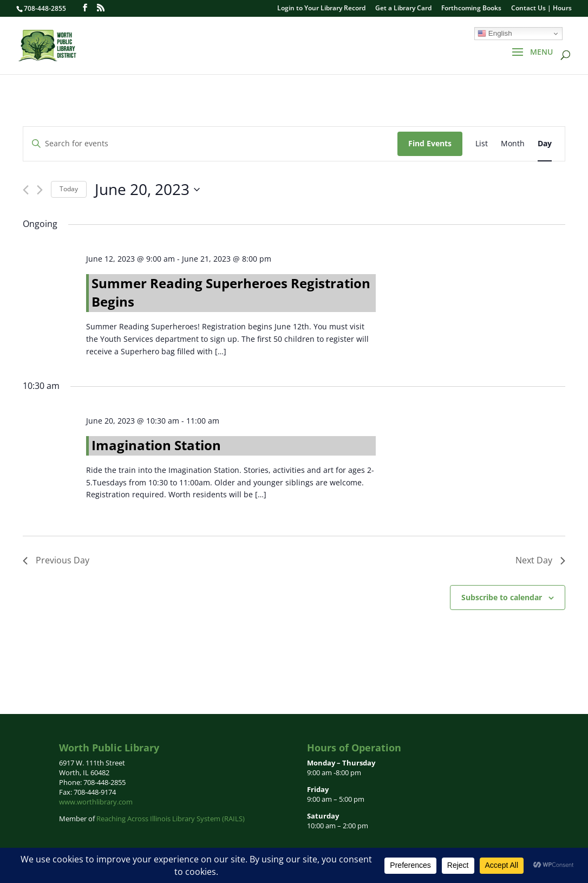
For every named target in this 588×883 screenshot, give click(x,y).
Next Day (540, 560)
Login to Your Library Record (321, 9)
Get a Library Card (403, 9)
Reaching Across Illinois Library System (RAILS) (171, 819)
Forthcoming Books (471, 9)
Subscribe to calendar (502, 597)
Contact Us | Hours (541, 9)
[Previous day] (26, 190)
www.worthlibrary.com (96, 802)
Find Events (430, 143)
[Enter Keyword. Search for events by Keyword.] (210, 144)
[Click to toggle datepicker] (147, 190)
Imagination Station (156, 445)
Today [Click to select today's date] (69, 189)
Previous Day (56, 560)
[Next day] (40, 190)
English (495, 34)
